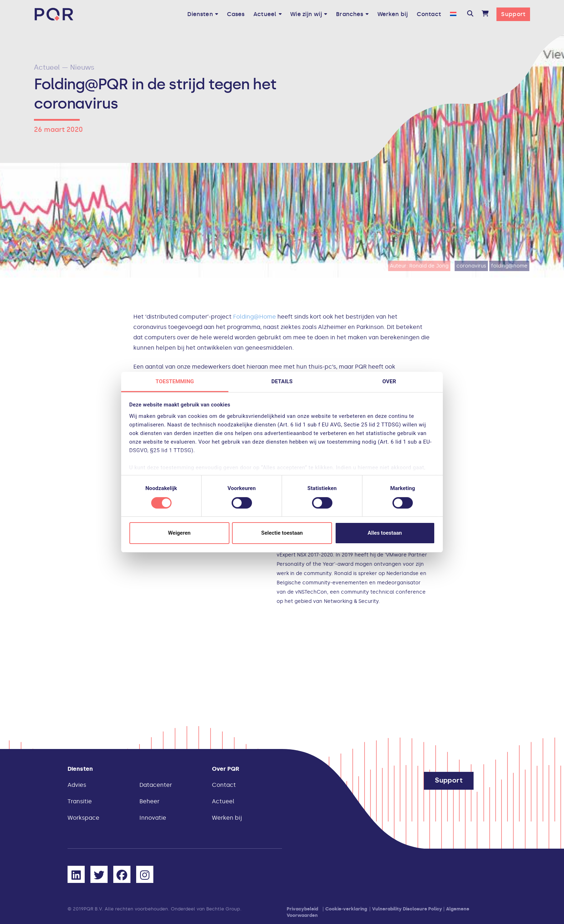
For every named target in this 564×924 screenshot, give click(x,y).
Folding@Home (254, 317)
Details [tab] (282, 381)
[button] (470, 14)
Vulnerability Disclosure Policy (407, 909)
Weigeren (179, 533)
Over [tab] (389, 381)
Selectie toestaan (282, 533)
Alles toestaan (385, 533)
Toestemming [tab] (175, 381)
